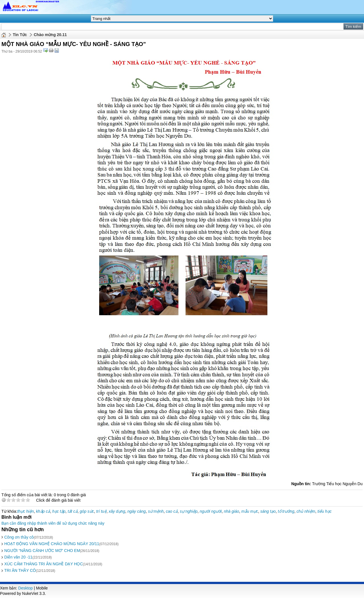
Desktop (25, 588)
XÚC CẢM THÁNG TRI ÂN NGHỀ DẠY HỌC (44, 564)
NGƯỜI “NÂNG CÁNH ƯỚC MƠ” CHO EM (42, 551)
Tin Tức (20, 35)
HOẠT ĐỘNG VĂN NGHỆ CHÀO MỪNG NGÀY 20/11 (52, 544)
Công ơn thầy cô (19, 537)
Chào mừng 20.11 (50, 35)
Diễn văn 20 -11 (18, 557)
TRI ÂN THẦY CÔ (20, 570)
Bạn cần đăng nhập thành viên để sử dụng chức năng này (53, 523)
